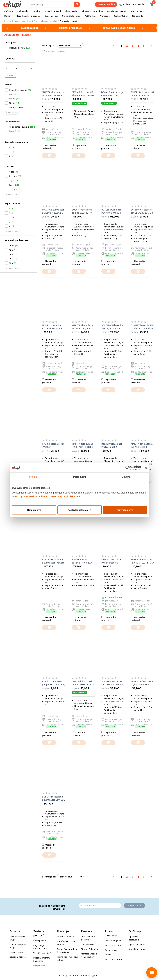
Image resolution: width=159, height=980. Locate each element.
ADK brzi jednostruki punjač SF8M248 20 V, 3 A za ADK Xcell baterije (54, 683)
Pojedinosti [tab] (79, 477)
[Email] (100, 905)
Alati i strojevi (137, 11)
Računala (9, 11)
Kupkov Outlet (121, 16)
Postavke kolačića (80, 510)
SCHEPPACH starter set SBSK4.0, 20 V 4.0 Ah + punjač (112, 683)
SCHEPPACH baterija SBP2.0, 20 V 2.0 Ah (112, 327)
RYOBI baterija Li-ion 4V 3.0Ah (53, 445)
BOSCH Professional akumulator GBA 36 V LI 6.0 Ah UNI (54, 798)
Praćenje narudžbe (106, 4)
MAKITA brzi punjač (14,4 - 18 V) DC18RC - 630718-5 (83, 445)
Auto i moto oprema (117, 11)
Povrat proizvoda (113, 945)
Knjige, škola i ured (71, 16)
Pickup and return (113, 959)
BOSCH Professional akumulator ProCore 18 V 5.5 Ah (53, 561)
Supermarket (51, 16)
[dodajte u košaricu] (49, 156)
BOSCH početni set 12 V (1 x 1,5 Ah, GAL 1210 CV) (143, 683)
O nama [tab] (126, 477)
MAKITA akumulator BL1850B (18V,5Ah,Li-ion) (53, 211)
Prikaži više (12, 113)
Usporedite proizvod (49, 147)
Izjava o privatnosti (138, 944)
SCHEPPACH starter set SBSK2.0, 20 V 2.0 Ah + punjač (142, 211)
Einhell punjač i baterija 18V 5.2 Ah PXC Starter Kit (82, 561)
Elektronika (23, 11)
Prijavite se (134, 906)
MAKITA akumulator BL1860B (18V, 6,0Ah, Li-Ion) (53, 94)
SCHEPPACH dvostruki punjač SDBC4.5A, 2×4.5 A (142, 94)
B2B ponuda (137, 16)
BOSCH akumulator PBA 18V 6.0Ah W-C (112, 211)
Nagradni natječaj (18, 957)
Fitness (86, 11)
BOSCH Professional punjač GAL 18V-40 (82, 211)
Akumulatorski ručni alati (47, 21)
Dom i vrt (9, 16)
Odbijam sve (34, 510)
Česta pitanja (40, 941)
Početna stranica (11, 21)
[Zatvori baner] (146, 468)
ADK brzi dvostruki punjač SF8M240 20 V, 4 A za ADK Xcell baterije (83, 683)
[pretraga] (77, 5)
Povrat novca (111, 950)
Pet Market (90, 16)
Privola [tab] (33, 477)
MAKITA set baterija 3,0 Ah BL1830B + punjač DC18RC (142, 445)
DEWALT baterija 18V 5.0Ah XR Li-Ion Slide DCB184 (142, 327)
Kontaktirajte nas (137, 949)
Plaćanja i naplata (66, 937)
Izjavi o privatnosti (23, 496)
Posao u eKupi (16, 952)
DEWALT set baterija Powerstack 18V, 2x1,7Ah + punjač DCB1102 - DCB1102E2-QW (112, 94)
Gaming (37, 11)
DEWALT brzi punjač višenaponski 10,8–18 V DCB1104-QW (83, 94)
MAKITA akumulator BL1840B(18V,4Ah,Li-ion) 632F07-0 (83, 327)
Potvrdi (10, 75)
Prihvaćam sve (125, 510)
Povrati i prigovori (113, 941)
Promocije (105, 16)
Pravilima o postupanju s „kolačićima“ (59, 496)
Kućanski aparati (53, 11)
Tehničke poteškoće (43, 953)
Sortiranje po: (49, 45)
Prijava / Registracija (131, 4)
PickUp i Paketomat (90, 949)
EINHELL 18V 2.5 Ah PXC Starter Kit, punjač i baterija (111, 561)
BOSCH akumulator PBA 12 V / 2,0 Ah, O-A (142, 561)
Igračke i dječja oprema (29, 16)
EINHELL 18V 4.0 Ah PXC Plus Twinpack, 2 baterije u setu (53, 327)
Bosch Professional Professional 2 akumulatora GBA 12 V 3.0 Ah (113, 445)
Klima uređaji (72, 11)
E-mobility (98, 11)
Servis (108, 955)
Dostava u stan (88, 944)
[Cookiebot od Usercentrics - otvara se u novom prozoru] (128, 468)
